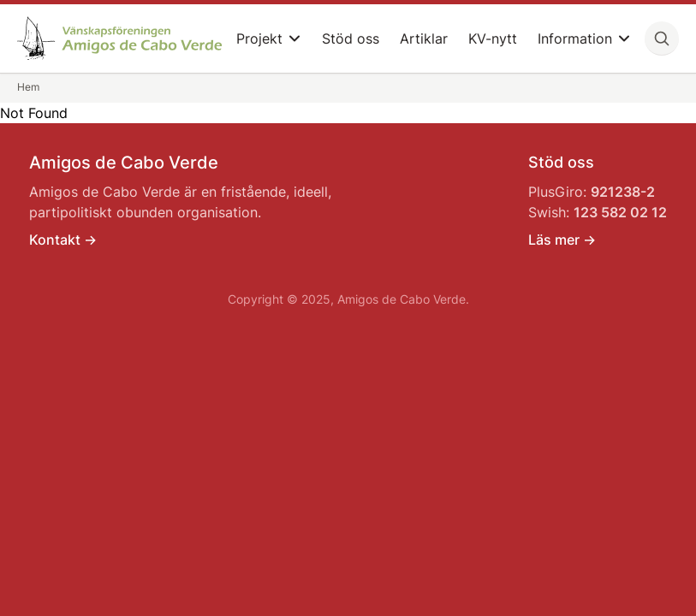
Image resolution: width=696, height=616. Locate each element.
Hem (28, 87)
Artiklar (424, 38)
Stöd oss (351, 38)
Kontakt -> (63, 240)
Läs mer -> (562, 240)
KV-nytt (493, 38)
